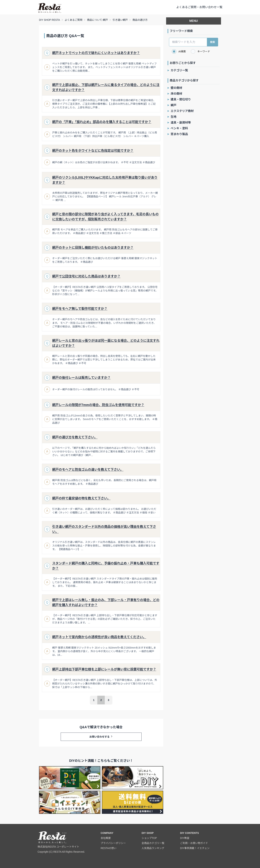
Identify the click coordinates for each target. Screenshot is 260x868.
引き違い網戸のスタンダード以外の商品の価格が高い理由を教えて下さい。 (104, 529)
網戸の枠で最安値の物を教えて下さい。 (81, 498)
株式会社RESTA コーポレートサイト (58, 847)
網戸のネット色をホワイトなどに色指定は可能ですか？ (93, 151)
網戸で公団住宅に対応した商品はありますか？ (86, 276)
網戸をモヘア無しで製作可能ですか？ (80, 309)
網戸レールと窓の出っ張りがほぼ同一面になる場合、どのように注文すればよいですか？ (106, 343)
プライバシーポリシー (113, 843)
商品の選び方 (140, 20)
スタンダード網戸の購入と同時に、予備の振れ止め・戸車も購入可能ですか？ (106, 566)
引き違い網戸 (120, 20)
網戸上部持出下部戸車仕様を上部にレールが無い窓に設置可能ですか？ (104, 669)
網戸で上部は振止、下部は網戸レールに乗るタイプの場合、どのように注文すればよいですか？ (106, 87)
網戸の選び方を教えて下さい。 (75, 437)
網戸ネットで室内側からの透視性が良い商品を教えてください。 (99, 637)
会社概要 (106, 838)
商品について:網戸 (97, 20)
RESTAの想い (109, 848)
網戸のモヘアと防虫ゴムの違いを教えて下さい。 (88, 470)
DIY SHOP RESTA (49, 20)
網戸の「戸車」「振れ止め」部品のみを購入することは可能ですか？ (102, 122)
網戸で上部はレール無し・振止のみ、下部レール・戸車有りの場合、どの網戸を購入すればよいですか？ (106, 603)
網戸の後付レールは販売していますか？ (81, 378)
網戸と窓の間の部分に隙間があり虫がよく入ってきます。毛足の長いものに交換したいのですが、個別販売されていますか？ (105, 217)
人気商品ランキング (153, 848)
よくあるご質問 (73, 20)
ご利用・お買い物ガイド (194, 843)
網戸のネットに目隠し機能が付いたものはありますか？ (93, 248)
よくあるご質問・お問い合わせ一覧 (199, 7)
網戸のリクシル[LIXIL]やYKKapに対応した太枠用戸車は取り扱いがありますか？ (105, 180)
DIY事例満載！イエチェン (195, 848)
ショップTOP (149, 838)
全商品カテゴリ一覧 (153, 843)
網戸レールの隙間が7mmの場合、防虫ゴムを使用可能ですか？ (98, 405)
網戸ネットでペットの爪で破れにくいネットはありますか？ (96, 53)
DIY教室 (185, 838)
